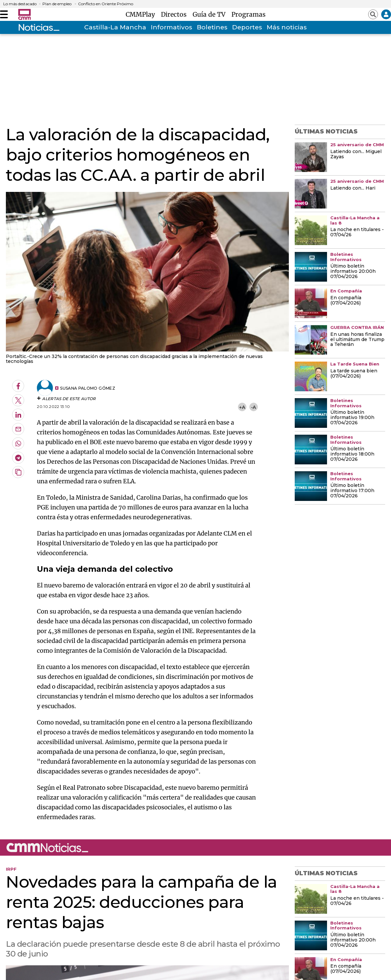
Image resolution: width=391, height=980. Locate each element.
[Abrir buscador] (373, 14)
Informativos (172, 27)
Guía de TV (211, 14)
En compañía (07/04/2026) (346, 301)
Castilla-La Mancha (115, 27)
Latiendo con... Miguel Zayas (356, 154)
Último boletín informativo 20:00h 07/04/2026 (353, 272)
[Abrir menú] (4, 14)
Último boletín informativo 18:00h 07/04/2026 (352, 454)
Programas (249, 14)
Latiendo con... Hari (353, 188)
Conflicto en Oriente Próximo (106, 4)
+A (242, 407)
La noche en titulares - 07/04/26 (357, 232)
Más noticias (287, 27)
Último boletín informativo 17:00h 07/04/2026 (352, 491)
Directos (175, 14)
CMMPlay (142, 14)
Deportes (247, 27)
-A (253, 407)
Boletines (212, 27)
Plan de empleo (57, 4)
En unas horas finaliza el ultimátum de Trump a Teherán (357, 340)
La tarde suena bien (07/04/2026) (354, 374)
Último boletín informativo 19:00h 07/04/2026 (352, 418)
